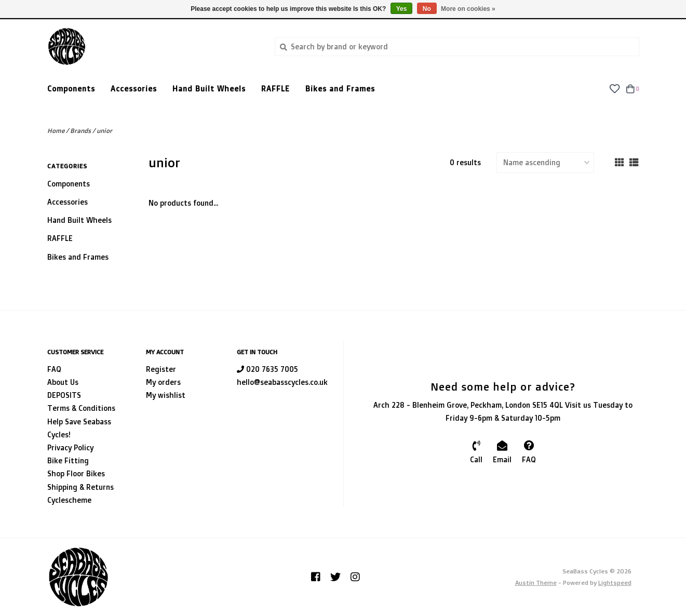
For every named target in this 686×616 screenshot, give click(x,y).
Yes (402, 9)
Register (161, 369)
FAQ (54, 369)
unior (104, 131)
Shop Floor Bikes (76, 473)
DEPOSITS (64, 395)
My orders (163, 382)
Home (56, 131)
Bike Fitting (68, 460)
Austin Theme (536, 582)
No (427, 9)
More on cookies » (468, 9)
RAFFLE (275, 89)
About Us (63, 382)
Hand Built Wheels (209, 89)
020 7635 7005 (267, 369)
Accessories (134, 89)
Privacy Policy (70, 447)
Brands (80, 131)
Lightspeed (615, 582)
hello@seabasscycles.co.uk (282, 382)
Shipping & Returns (80, 487)
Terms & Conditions (81, 408)
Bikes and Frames (340, 89)
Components (71, 89)
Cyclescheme (69, 500)
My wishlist (166, 395)
